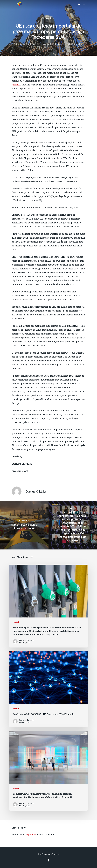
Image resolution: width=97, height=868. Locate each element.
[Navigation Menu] (84, 4)
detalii (16, 85)
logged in (31, 835)
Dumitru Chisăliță (29, 44)
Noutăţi (48, 18)
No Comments (73, 44)
